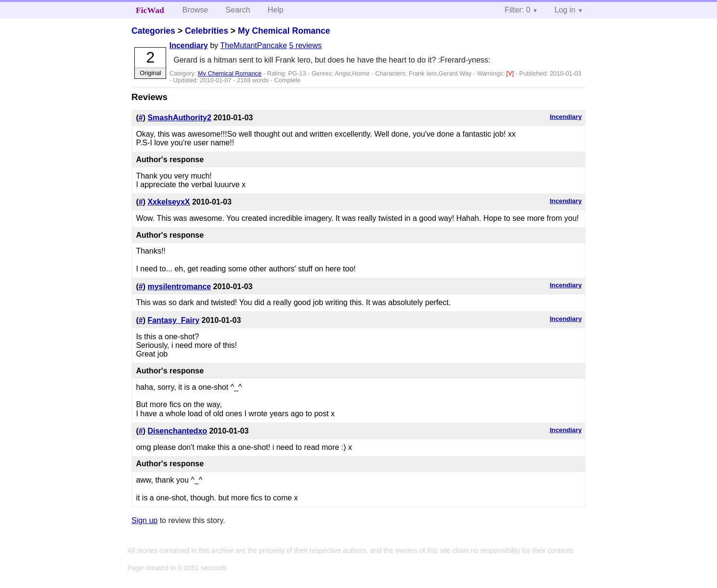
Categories (153, 31)
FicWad (150, 10)
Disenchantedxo (177, 431)
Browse (195, 10)
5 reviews (305, 45)
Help (276, 10)
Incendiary (189, 45)
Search (238, 10)
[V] (511, 73)
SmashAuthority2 (179, 118)
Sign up (144, 520)
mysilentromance (179, 287)
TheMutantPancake (254, 45)
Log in (565, 10)
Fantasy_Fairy (173, 320)
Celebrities (207, 31)
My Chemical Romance (284, 31)
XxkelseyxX (169, 202)
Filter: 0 (517, 10)
